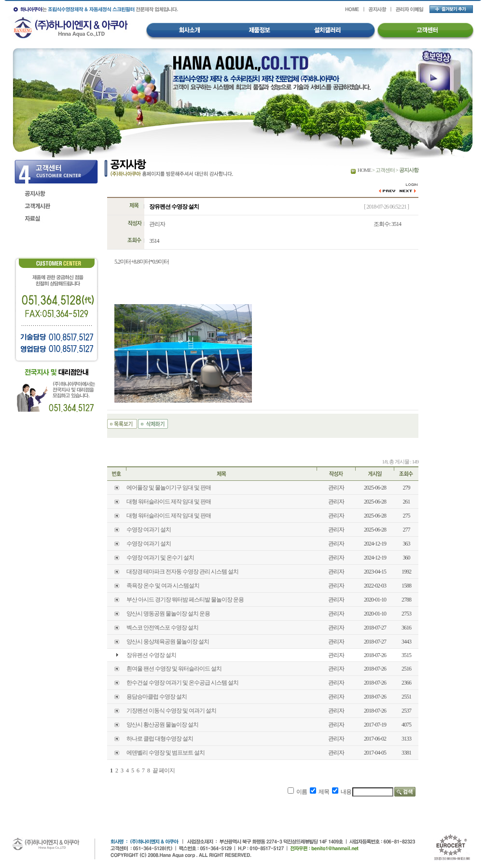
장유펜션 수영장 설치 (151, 655)
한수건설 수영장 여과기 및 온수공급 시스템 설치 (182, 683)
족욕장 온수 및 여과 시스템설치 (163, 586)
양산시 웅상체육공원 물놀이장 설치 (168, 642)
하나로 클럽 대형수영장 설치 (160, 739)
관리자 (157, 224)
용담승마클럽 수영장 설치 (157, 697)
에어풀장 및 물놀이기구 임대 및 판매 (169, 488)
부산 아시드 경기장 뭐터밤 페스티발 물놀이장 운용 (185, 600)
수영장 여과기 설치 (149, 530)
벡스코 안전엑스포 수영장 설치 (162, 628)
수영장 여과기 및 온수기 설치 (160, 558)
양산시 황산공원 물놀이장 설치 (162, 725)
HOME (364, 170)
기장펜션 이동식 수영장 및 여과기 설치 (171, 711)
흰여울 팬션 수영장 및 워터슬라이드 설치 (174, 669)
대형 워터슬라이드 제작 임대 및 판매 (169, 502)
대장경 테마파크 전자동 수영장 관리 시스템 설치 (182, 572)
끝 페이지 (164, 770)
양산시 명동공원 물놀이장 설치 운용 (168, 614)
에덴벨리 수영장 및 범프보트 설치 (166, 753)
